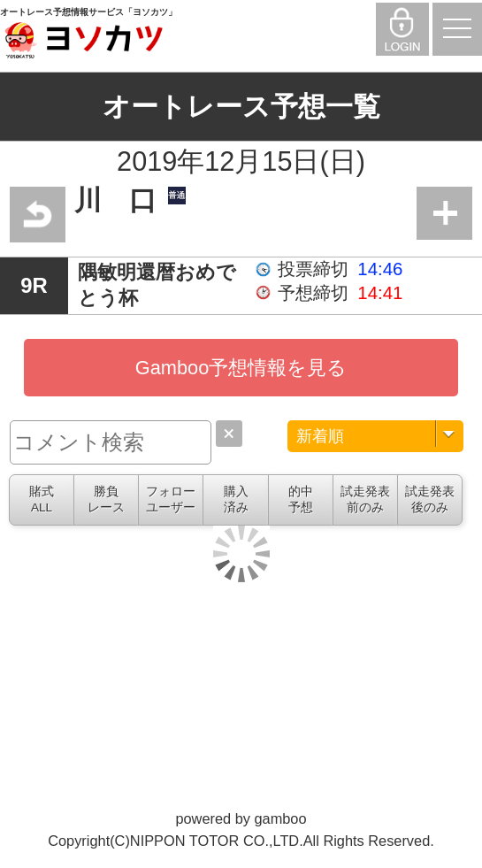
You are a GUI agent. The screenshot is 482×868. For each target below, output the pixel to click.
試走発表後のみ (430, 499)
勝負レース (106, 499)
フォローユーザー (171, 499)
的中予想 (301, 499)
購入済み (236, 499)
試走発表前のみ (365, 499)
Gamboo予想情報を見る (241, 368)
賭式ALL (42, 499)
